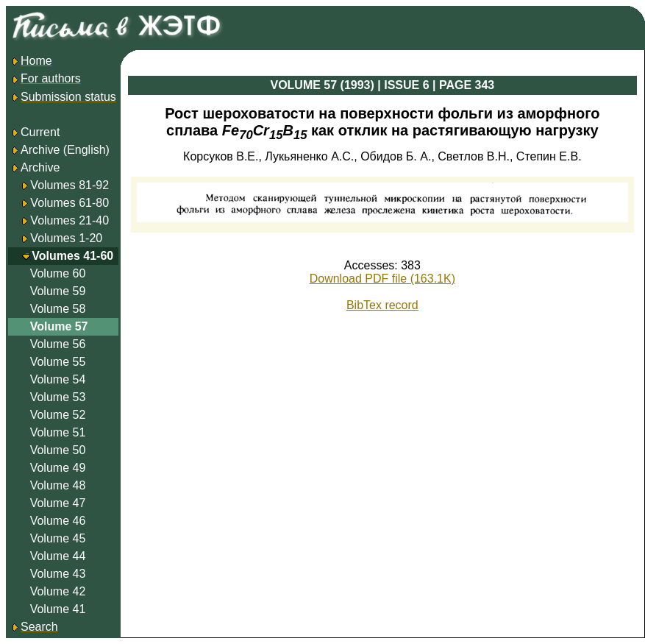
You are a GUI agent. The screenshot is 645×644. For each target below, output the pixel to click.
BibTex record (382, 305)
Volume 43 (58, 574)
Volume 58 (58, 309)
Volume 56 (58, 344)
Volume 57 (59, 326)
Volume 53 (58, 397)
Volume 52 (58, 415)
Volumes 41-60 (72, 256)
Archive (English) (60, 150)
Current (35, 132)
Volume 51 (58, 432)
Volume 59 (58, 291)
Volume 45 (58, 538)
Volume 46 (58, 521)
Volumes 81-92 (70, 185)
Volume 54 (58, 379)
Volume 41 (58, 609)
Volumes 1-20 (66, 238)
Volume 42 (58, 591)
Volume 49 (58, 468)
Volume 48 (58, 485)
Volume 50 (58, 450)
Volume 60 (58, 273)
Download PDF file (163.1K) (382, 279)
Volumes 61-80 (70, 203)
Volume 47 (58, 503)
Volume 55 (58, 362)
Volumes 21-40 (70, 220)
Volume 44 (58, 556)
